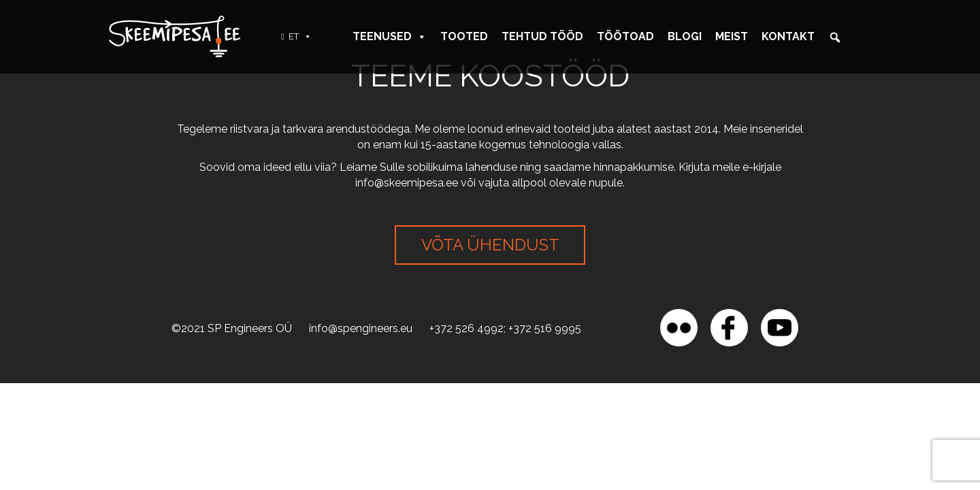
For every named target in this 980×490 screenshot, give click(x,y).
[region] (177, 391)
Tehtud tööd (542, 36)
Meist (732, 36)
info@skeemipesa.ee (407, 183)
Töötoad (625, 36)
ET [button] (300, 36)
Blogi (685, 36)
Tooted (464, 36)
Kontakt (788, 36)
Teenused (390, 36)
